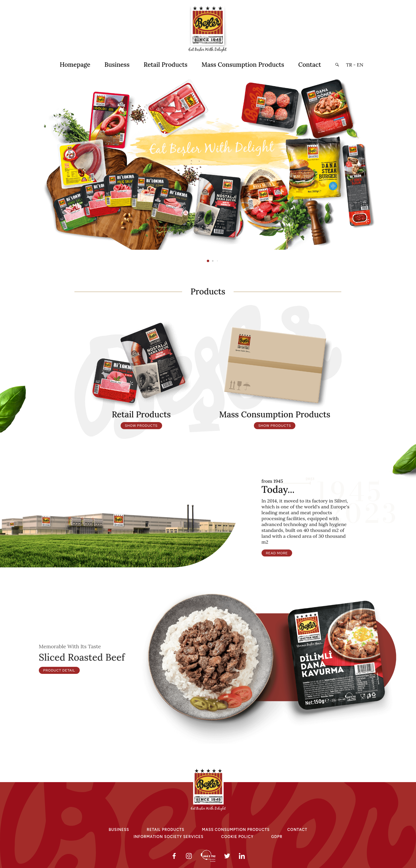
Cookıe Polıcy (237, 837)
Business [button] (117, 65)
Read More (277, 580)
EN (360, 65)
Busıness (119, 830)
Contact (310, 65)
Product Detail (59, 698)
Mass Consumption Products (243, 65)
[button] (337, 65)
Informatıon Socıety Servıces (169, 837)
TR (349, 65)
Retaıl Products (166, 830)
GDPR (277, 837)
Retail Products (165, 65)
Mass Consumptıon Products (236, 830)
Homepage (75, 65)
